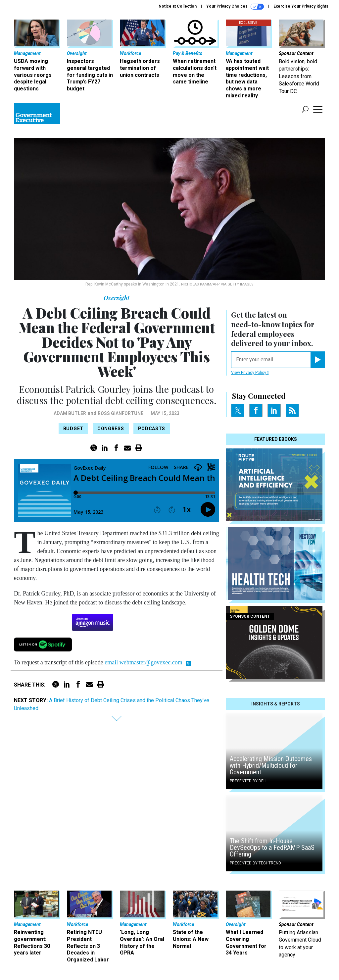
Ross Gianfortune (121, 413)
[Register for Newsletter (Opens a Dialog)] (318, 360)
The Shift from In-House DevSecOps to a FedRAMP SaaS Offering (272, 848)
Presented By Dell (249, 781)
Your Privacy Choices (235, 7)
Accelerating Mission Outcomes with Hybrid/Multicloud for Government (271, 765)
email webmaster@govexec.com (143, 662)
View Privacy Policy (250, 373)
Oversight (117, 298)
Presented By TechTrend (255, 863)
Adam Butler (70, 413)
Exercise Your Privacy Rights (301, 6)
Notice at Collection (178, 6)
